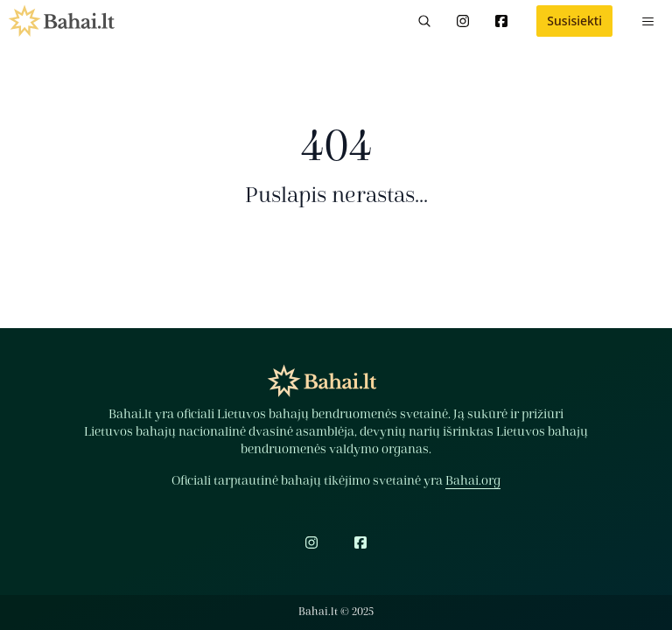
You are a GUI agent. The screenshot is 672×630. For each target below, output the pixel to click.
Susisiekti (574, 21)
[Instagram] (463, 21)
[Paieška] (424, 21)
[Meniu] (647, 21)
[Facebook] (501, 21)
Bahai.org (473, 481)
